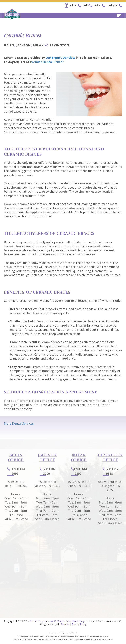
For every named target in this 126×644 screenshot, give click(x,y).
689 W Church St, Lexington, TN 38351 (110, 493)
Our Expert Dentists (60, 58)
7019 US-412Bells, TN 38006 (16, 491)
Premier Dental (38, 621)
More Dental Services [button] (19, 423)
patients (107, 124)
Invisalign (76, 401)
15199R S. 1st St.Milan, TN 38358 (79, 491)
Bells (9, 45)
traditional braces (97, 163)
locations (65, 405)
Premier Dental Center (47, 62)
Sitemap (65, 624)
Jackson (23, 45)
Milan (38, 45)
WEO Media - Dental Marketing (67, 621)
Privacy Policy (79, 624)
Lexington (60, 45)
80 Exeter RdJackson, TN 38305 (47, 491)
